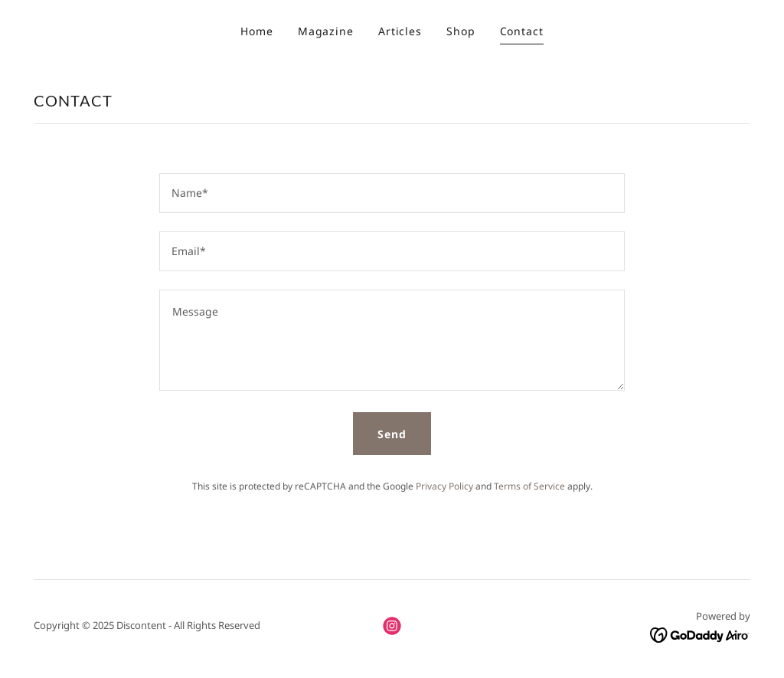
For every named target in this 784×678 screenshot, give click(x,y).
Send (392, 434)
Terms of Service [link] (529, 486)
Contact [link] (522, 31)
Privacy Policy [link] (444, 486)
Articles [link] (400, 31)
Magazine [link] (326, 31)
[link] (392, 626)
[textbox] (392, 193)
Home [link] (257, 31)
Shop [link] (461, 31)
